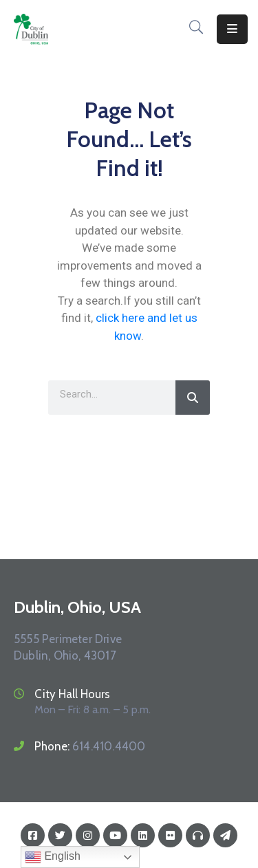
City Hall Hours (72, 694)
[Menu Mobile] (232, 29)
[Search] (193, 398)
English (53, 857)
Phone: (90, 746)
